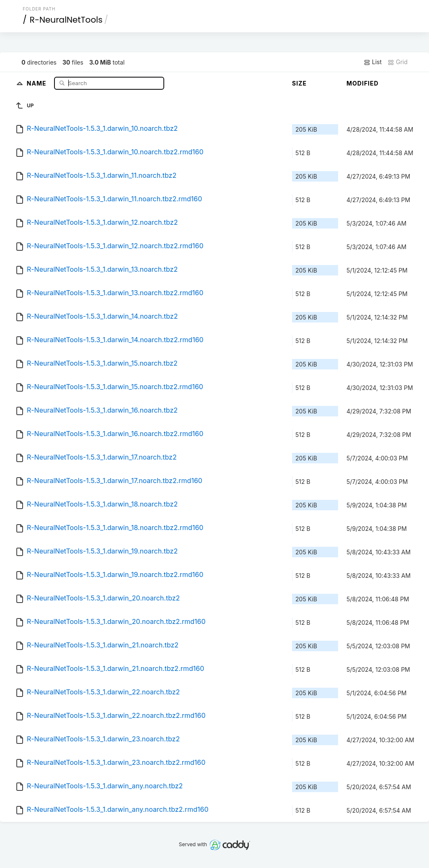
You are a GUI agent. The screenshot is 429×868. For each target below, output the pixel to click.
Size (299, 83)
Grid (398, 62)
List (373, 62)
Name (37, 83)
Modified (363, 83)
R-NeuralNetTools (66, 20)
